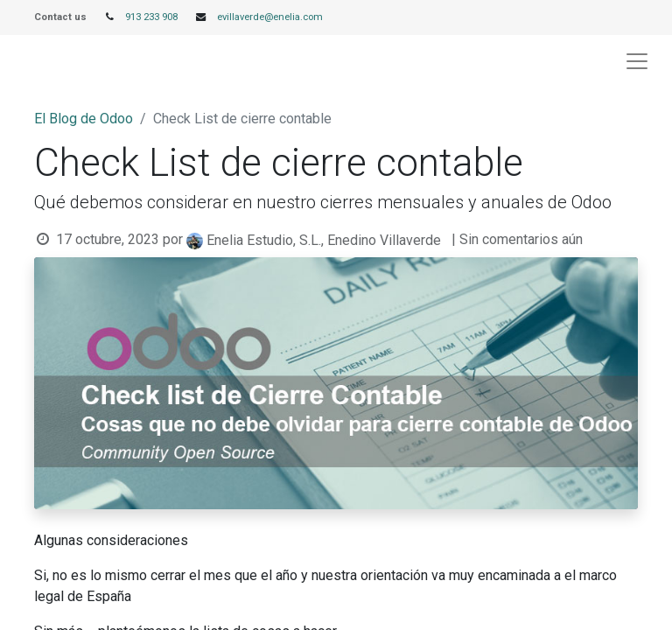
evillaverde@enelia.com (270, 17)
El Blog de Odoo (84, 119)
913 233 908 (151, 17)
